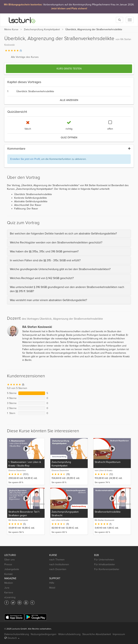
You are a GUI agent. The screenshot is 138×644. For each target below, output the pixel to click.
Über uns (10, 560)
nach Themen (57, 560)
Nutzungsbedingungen (44, 634)
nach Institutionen (59, 564)
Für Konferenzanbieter (107, 569)
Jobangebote (12, 569)
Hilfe (52, 583)
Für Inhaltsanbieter (105, 564)
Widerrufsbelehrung (69, 634)
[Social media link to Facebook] (7, 603)
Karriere (9, 593)
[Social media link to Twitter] (13, 603)
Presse (8, 564)
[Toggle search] (119, 20)
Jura (7, 588)
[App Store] (14, 617)
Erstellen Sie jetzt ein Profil (25, 159)
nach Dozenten (58, 569)
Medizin (9, 583)
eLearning (10, 597)
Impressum (119, 634)
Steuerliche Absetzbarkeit (97, 634)
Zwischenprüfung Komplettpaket (42, 29)
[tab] (69, 234)
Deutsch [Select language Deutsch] (12, 638)
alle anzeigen (69, 100)
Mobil (52, 588)
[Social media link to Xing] (32, 603)
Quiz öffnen (69, 138)
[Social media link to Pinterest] (19, 603)
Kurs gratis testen (69, 69)
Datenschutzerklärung (17, 634)
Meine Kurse (11, 29)
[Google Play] (36, 617)
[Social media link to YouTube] (26, 603)
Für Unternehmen (104, 560)
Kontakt (8, 574)
